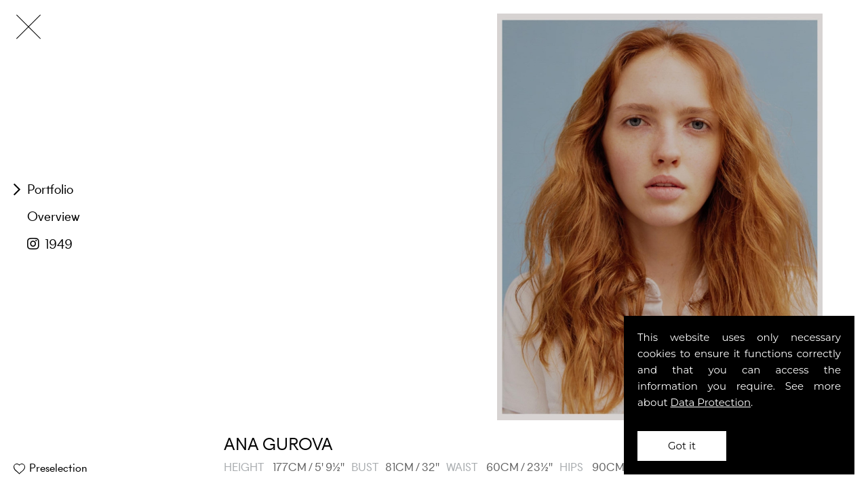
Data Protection (711, 402)
